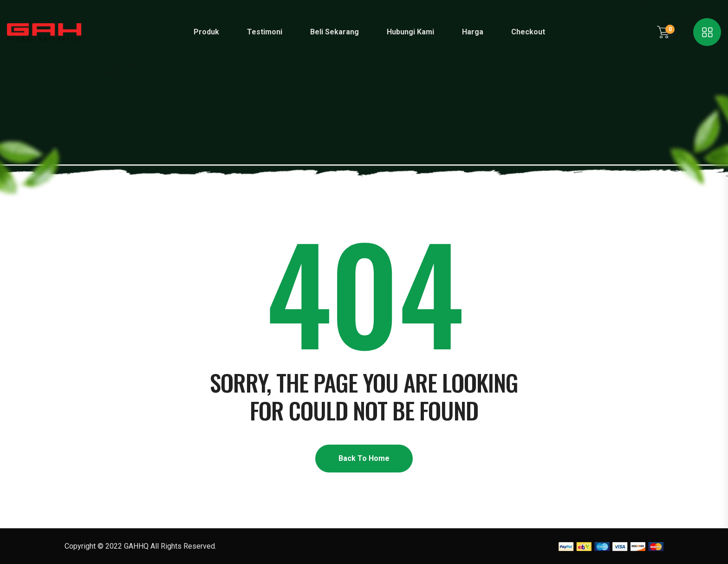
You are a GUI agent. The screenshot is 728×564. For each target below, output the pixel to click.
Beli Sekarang (335, 32)
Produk (206, 32)
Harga (473, 32)
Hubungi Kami (410, 32)
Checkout (528, 32)
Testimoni (265, 32)
